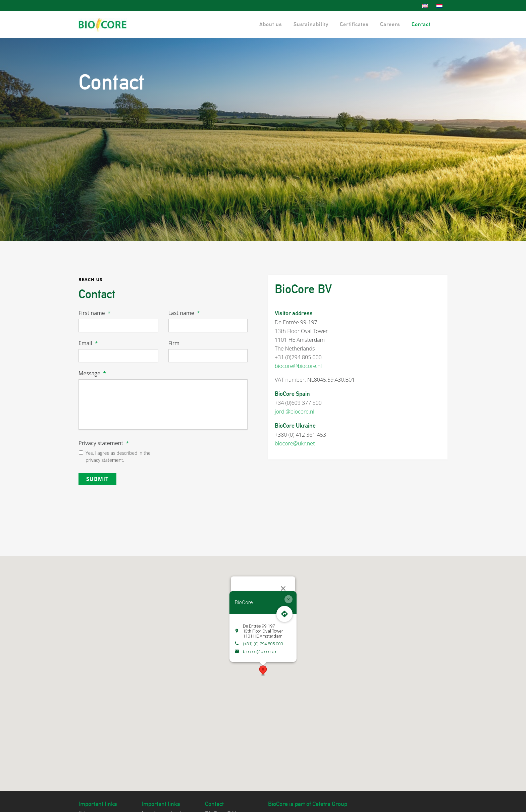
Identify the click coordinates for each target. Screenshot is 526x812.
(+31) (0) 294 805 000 (263, 638)
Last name (184, 313)
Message (92, 373)
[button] (263, 666)
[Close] (283, 584)
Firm (174, 343)
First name (95, 313)
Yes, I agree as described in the (118, 456)
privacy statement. (105, 460)
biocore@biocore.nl (298, 366)
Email (88, 343)
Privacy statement (104, 443)
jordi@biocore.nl (295, 412)
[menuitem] (426, 6)
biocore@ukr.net (295, 443)
